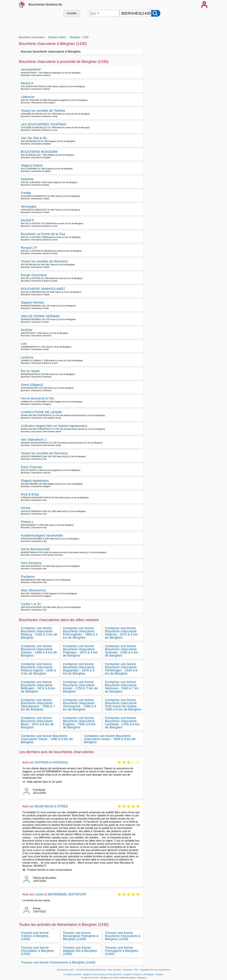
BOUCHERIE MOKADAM (39, 152)
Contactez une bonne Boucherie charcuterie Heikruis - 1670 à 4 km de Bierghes (121, 633)
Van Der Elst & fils (34, 138)
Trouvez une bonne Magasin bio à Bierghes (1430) (80, 951)
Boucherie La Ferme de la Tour (43, 234)
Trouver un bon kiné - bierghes (95, 978)
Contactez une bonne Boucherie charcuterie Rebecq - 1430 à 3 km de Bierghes (39, 633)
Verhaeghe (29, 207)
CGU (136, 970)
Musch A (27, 83)
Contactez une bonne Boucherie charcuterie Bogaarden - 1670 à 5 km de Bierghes (79, 669)
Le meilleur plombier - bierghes (77, 974)
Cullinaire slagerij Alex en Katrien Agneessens (54, 426)
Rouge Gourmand (34, 275)
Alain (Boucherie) (33, 590)
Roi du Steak (30, 371)
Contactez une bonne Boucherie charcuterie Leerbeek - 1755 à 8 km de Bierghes (122, 723)
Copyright (144, 970)
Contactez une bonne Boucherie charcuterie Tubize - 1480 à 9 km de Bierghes (47, 739)
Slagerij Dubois (32, 165)
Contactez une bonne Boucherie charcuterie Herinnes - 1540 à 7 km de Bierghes (122, 687)
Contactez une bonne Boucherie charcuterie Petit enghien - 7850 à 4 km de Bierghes (80, 633)
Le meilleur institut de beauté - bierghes (127, 978)
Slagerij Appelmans (35, 481)
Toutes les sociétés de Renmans (44, 261)
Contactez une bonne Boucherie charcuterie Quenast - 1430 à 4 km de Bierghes (122, 651)
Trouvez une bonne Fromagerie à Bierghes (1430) (122, 951)
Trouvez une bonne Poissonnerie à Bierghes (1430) (58, 962)
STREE (63, 806)
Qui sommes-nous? (66, 970)
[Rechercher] (156, 13)
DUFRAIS (42, 762)
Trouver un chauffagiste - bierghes (148, 974)
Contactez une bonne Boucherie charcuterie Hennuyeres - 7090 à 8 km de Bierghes (79, 705)
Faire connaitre (115, 970)
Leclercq (27, 357)
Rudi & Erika (30, 494)
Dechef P (28, 220)
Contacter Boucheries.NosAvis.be (91, 970)
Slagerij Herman (32, 302)
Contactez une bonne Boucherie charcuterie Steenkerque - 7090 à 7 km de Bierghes (38, 705)
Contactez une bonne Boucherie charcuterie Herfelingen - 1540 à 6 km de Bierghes (121, 669)
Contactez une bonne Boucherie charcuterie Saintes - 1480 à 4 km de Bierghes (39, 651)
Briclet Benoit (44, 806)
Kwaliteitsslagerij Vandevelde (42, 535)
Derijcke (27, 330)
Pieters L (27, 522)
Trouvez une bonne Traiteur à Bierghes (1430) (35, 936)
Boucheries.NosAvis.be (45, 4)
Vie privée (127, 970)
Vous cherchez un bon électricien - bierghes (112, 974)
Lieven (39, 894)
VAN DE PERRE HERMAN (40, 316)
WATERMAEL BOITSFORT (67, 894)
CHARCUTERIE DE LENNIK (41, 412)
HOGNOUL (60, 762)
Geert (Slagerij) (32, 385)
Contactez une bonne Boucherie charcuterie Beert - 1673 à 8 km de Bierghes (37, 723)
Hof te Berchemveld (35, 549)
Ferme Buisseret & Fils (37, 398)
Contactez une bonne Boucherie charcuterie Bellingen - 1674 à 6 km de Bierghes (38, 687)
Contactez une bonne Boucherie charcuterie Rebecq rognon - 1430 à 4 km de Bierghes (38, 669)
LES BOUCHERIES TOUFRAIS (44, 124)
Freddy (26, 193)
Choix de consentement (159, 970)
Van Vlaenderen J (34, 440)
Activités (72, 13)
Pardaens (28, 577)
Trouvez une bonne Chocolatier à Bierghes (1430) (37, 951)
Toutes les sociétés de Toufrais (43, 111)
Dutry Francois (31, 467)
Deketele (27, 179)
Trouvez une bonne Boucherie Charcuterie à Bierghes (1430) (123, 936)
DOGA (26, 508)
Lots (24, 344)
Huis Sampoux (31, 563)
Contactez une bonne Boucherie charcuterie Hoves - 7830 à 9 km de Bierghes (110, 739)
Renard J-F (29, 248)
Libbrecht (28, 97)
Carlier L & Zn (31, 604)
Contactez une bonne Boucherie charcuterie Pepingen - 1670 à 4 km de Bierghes (80, 651)
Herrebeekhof (31, 69)
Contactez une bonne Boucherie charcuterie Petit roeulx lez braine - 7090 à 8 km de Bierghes (123, 705)
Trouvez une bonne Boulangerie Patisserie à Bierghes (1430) (81, 936)
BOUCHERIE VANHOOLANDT (43, 289)
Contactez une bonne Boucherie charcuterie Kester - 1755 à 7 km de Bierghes (80, 687)
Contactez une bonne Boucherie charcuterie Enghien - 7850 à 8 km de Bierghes (79, 723)
